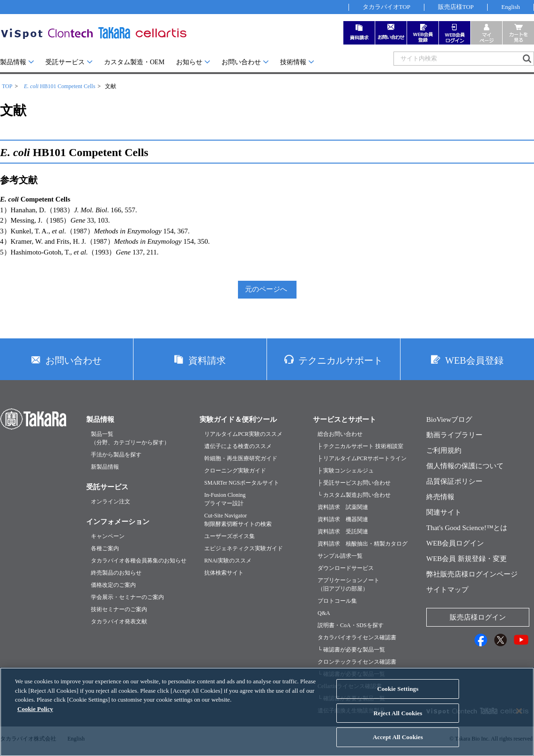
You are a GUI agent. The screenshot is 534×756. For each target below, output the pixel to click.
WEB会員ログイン (455, 543)
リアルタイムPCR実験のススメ (243, 434)
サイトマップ (447, 590)
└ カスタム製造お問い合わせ (354, 495)
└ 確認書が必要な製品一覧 (351, 650)
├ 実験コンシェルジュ (346, 471)
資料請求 (207, 360)
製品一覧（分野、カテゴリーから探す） (130, 438)
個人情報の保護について (465, 466)
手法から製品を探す (116, 455)
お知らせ (189, 62)
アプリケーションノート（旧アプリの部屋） (349, 584)
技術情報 (293, 62)
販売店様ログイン (478, 617)
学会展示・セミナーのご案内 (127, 597)
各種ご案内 (105, 548)
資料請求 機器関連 (343, 519)
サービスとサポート (345, 419)
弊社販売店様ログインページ (472, 574)
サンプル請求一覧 (340, 556)
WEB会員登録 (474, 360)
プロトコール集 (337, 601)
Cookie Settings (398, 698)
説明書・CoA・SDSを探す (351, 625)
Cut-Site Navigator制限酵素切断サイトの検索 (238, 520)
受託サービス (65, 62)
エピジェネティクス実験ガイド (244, 548)
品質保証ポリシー (454, 481)
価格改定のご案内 (113, 585)
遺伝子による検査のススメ (238, 446)
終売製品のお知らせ (116, 573)
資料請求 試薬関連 (343, 507)
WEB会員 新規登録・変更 (467, 559)
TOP (7, 86)
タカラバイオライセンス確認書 (357, 637)
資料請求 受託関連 (343, 531)
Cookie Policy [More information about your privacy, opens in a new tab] (35, 717)
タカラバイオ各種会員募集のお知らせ (139, 561)
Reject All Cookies (398, 722)
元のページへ (266, 289)
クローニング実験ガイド (235, 471)
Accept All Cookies (398, 746)
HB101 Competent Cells (59, 86)
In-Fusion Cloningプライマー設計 (225, 499)
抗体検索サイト (224, 573)
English (511, 7)
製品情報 (13, 62)
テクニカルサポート (341, 360)
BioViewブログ (449, 419)
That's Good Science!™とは (467, 528)
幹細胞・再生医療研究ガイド (241, 458)
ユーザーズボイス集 (230, 536)
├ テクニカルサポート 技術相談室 (360, 446)
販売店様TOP (456, 7)
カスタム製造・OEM (134, 62)
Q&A (324, 613)
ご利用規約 (444, 450)
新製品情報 (105, 467)
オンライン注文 (111, 502)
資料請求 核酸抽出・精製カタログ (363, 544)
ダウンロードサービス (346, 568)
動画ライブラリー (454, 435)
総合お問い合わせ (340, 434)
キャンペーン (108, 536)
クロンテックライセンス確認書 (357, 662)
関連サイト (444, 512)
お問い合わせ (241, 62)
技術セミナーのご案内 (119, 609)
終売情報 (440, 497)
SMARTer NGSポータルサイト (242, 483)
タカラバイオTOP (386, 7)
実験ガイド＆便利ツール (238, 419)
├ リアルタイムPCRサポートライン (362, 458)
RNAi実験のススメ (228, 561)
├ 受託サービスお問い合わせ (354, 483)
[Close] (519, 720)
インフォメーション (118, 522)
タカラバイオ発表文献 (119, 621)
